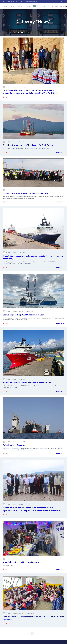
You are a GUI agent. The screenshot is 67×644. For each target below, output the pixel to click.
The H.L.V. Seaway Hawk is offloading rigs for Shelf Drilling (28, 145)
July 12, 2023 (22, 379)
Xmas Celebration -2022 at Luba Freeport (21, 562)
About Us (11, 6)
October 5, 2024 (23, 142)
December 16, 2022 (30, 614)
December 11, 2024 (23, 87)
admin (9, 87)
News (15, 87)
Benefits (28, 6)
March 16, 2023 (23, 504)
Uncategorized (19, 312)
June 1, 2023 (22, 442)
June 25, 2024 (22, 253)
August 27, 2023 (29, 312)
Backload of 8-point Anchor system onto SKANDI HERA (27, 383)
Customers (55, 6)
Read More (59, 152)
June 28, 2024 (22, 190)
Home (5, 6)
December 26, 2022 (23, 559)
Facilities (20, 6)
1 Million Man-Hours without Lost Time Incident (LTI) (26, 193)
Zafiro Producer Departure (14, 445)
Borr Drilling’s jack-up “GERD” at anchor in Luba (23, 315)
